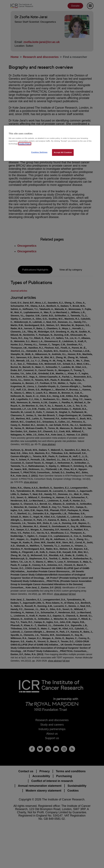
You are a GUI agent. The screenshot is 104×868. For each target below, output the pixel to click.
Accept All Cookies (63, 152)
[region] (52, 143)
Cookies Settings (39, 152)
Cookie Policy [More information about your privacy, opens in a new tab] (25, 144)
